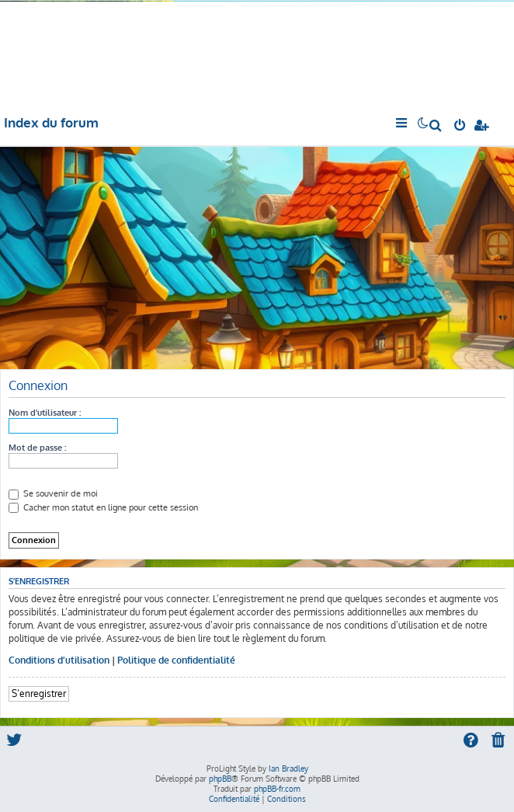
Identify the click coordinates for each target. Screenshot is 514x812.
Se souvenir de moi (53, 493)
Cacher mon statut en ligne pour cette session (103, 507)
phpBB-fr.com (277, 789)
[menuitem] (436, 127)
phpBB (220, 779)
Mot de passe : (37, 448)
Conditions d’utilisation (59, 660)
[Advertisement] (257, 256)
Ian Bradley (288, 768)
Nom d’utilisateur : (45, 413)
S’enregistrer (39, 694)
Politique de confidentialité (176, 660)
